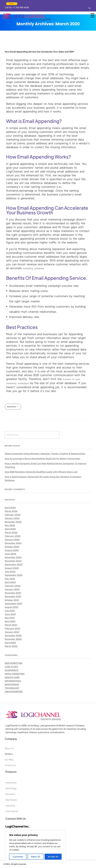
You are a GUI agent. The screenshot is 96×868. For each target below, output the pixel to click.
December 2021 (13, 593)
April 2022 (10, 582)
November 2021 (13, 597)
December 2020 (13, 636)
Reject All (36, 857)
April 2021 (10, 621)
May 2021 (10, 618)
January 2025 (12, 540)
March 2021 (11, 625)
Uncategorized (14, 692)
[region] (35, 847)
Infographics (13, 681)
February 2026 (13, 515)
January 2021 (12, 632)
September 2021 (13, 604)
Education (10, 794)
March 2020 (11, 646)
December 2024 (13, 543)
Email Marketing (15, 674)
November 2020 (13, 639)
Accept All (53, 857)
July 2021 (10, 611)
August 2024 (12, 550)
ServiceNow (12, 685)
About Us (9, 748)
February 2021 (12, 628)
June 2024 (10, 554)
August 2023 (12, 568)
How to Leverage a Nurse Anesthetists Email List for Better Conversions (43, 459)
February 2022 (13, 586)
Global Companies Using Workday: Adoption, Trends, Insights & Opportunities (45, 454)
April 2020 (10, 643)
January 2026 (12, 518)
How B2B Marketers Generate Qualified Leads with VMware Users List (41, 472)
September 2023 (14, 565)
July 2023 (10, 572)
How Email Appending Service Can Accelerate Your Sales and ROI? (39, 52)
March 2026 (11, 511)
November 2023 (13, 561)
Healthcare (11, 783)
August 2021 (11, 607)
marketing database (33, 268)
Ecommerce (12, 670)
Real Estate (11, 800)
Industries (10, 806)
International (12, 811)
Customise (18, 857)
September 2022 (14, 575)
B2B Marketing (13, 663)
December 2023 (13, 557)
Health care (12, 677)
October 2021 (12, 600)
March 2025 (11, 533)
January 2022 (12, 589)
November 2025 (13, 522)
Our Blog (9, 760)
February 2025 (13, 536)
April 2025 (10, 529)
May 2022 (10, 579)
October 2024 (12, 547)
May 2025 (10, 525)
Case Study (11, 667)
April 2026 (10, 508)
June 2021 (10, 614)
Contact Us (10, 765)
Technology (12, 688)
